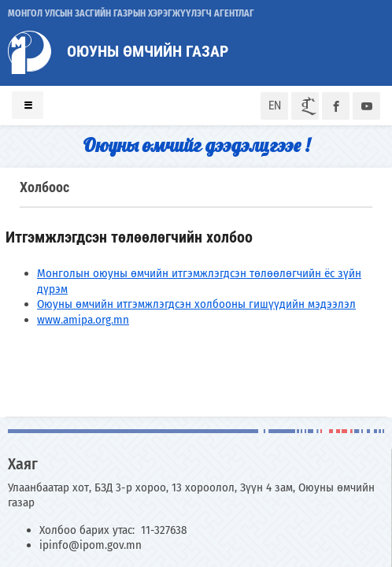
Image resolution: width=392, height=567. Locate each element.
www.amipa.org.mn (83, 320)
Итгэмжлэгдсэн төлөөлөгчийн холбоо (129, 237)
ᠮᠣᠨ (305, 106)
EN (275, 106)
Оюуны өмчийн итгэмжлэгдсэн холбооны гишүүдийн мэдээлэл (196, 304)
